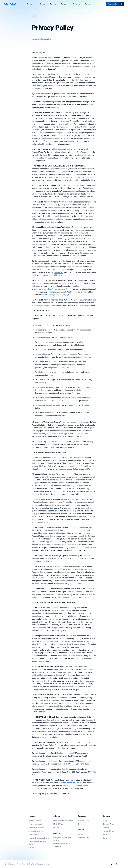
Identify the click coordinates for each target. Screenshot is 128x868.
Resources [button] (79, 4)
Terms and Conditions (44, 864)
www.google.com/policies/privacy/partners (51, 289)
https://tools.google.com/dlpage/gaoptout (71, 295)
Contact (89, 4)
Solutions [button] (44, 4)
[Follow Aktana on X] (117, 864)
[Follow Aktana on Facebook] (122, 864)
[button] (95, 4)
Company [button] (67, 4)
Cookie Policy (59, 272)
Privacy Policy (21, 864)
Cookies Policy (31, 864)
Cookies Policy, (67, 74)
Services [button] (56, 4)
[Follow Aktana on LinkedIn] (112, 864)
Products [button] (33, 4)
